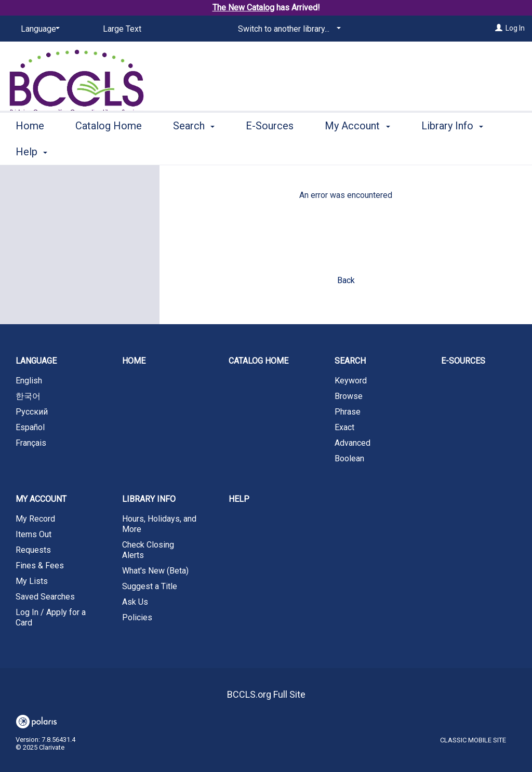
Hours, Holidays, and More (159, 524)
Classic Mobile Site (473, 740)
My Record (35, 519)
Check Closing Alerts (148, 550)
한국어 (28, 396)
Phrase (348, 412)
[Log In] (499, 28)
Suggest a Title (150, 586)
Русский (32, 412)
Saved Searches (45, 597)
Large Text (122, 29)
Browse (349, 396)
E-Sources (270, 150)
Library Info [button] (149, 499)
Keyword (351, 381)
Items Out (34, 534)
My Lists (32, 581)
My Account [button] (357, 150)
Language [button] (36, 361)
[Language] (38, 29)
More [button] (442, 152)
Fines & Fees (40, 565)
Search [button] (194, 150)
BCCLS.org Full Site (266, 694)
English (29, 381)
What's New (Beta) (155, 571)
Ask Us (135, 602)
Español (30, 427)
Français (31, 443)
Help (239, 499)
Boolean (349, 458)
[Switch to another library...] (288, 29)
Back (346, 280)
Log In (515, 28)
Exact (344, 427)
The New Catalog (243, 8)
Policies (137, 617)
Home (30, 150)
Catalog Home (109, 150)
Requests (33, 550)
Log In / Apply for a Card (51, 617)
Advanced (353, 443)
